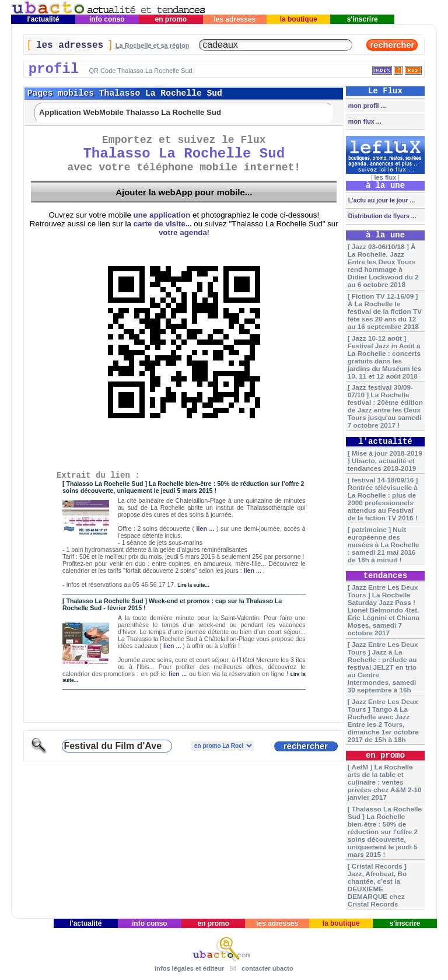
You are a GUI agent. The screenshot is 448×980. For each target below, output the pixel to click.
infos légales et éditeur (189, 968)
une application (162, 215)
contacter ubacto (267, 968)
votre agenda (183, 232)
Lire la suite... (193, 585)
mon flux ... (364, 121)
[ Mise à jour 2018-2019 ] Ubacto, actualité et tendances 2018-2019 (385, 461)
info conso (107, 19)
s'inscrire (362, 19)
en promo (171, 19)
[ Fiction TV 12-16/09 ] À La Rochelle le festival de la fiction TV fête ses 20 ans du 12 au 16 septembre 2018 (385, 311)
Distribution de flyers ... (381, 216)
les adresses (235, 19)
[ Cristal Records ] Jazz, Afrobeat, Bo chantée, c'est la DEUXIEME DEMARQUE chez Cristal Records (377, 885)
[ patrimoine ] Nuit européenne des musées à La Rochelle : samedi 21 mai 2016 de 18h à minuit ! (384, 545)
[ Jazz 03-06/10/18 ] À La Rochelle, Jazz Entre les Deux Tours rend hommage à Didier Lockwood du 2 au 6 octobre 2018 (383, 265)
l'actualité (43, 19)
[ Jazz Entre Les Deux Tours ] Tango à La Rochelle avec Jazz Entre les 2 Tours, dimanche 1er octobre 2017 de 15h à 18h (383, 720)
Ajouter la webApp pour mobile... (184, 192)
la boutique (298, 19)
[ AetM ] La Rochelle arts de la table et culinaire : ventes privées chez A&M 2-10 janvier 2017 (385, 782)
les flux (386, 177)
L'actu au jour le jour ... (381, 200)
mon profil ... (366, 106)
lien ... (206, 528)
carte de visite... (163, 224)
